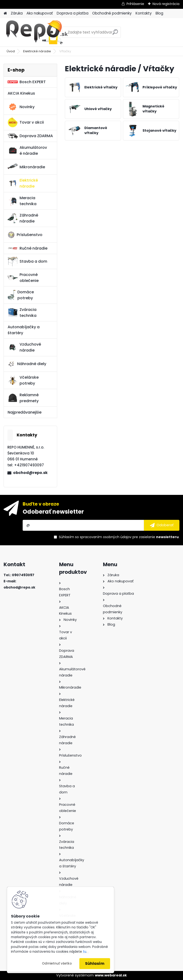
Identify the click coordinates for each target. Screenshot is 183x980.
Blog (159, 13)
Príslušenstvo (25, 235)
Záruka (17, 13)
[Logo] (36, 32)
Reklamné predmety (23, 398)
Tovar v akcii (26, 122)
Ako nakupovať (40, 13)
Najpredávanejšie (25, 412)
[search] (115, 34)
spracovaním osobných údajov (106, 537)
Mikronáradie (26, 167)
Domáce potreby (21, 295)
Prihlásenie (135, 4)
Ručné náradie (28, 248)
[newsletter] (162, 525)
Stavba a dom (27, 261)
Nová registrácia (166, 4)
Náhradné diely (27, 364)
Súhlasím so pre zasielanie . (119, 537)
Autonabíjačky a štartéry (24, 330)
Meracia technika (22, 201)
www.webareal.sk (111, 975)
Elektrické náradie (37, 51)
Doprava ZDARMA (30, 136)
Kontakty (144, 13)
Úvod (11, 51)
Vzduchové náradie (24, 347)
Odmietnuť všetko (57, 963)
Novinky (21, 107)
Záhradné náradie (23, 218)
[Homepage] (5, 13)
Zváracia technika (22, 313)
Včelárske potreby (23, 380)
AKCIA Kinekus (21, 93)
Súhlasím (95, 963)
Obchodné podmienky (112, 13)
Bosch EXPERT (27, 82)
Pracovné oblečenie (23, 278)
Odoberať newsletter (53, 512)
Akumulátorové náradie (27, 150)
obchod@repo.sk (30, 473)
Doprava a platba (73, 13)
